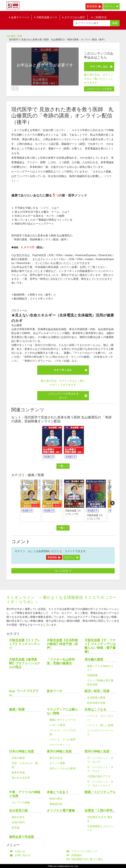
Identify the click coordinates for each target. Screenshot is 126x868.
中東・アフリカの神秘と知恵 (25, 794)
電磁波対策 (56, 804)
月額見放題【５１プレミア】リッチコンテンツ (25, 644)
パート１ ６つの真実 (63, 740)
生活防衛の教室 (96, 698)
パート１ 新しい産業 (100, 725)
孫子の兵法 (56, 758)
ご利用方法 (99, 17)
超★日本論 (18, 772)
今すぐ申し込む (101, 66)
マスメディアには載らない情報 (62, 711)
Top (8, 36)
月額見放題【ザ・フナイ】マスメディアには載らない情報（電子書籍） (100, 646)
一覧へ (63, 466)
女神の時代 (18, 822)
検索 (115, 23)
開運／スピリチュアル (100, 792)
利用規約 (75, 855)
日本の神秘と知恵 (21, 751)
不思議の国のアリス (99, 776)
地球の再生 (56, 799)
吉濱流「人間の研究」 (100, 811)
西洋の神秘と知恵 (97, 751)
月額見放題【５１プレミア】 (73, 512)
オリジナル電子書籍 (61, 811)
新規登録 (94, 6)
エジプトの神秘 (21, 802)
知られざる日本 (21, 778)
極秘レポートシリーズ (63, 720)
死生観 (16, 828)
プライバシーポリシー (83, 851)
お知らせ (18, 851)
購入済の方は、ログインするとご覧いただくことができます (98, 79)
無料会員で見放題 (21, 837)
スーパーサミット (60, 745)
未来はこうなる (95, 709)
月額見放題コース (46, 17)
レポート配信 (57, 725)
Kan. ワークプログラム (24, 693)
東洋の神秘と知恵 (59, 751)
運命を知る (18, 817)
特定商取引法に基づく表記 (85, 859)
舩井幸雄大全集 (96, 703)
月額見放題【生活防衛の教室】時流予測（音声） (62, 644)
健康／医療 (16, 36)
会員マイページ (19, 17)
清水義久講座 (94, 659)
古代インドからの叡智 (63, 768)
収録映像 (92, 675)
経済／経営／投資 (97, 691)
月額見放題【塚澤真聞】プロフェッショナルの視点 (25, 663)
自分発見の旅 (18, 811)
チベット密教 (57, 763)
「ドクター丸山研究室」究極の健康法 (61, 661)
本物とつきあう (58, 792)
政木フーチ (55, 691)
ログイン (111, 6)
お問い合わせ (21, 855)
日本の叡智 (18, 758)
